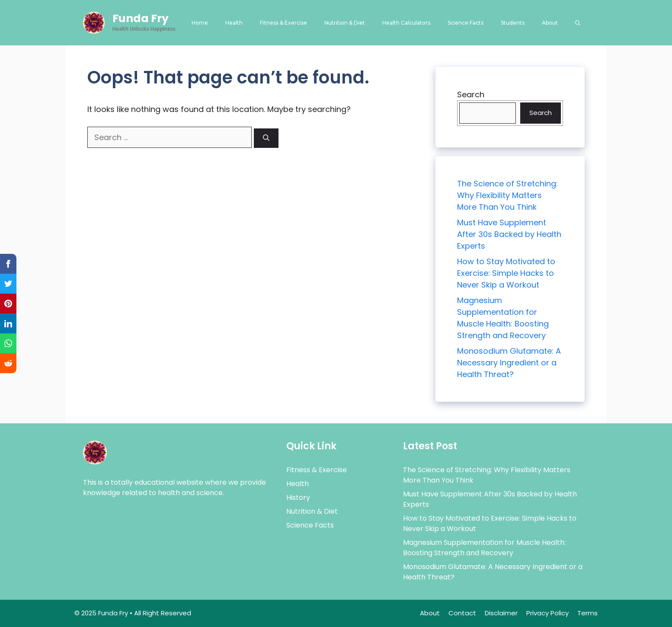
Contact (462, 613)
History (298, 497)
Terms (587, 613)
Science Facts (466, 23)
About (550, 23)
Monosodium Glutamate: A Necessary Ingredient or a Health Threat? (509, 363)
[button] (578, 23)
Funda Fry (141, 18)
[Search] (266, 138)
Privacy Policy (547, 613)
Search (471, 94)
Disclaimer (501, 613)
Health (234, 23)
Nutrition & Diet (345, 23)
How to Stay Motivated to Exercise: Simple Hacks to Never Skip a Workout (506, 273)
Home (200, 23)
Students (513, 23)
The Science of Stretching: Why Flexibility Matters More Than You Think (507, 195)
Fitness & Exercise (283, 23)
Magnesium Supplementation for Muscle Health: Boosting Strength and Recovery (484, 548)
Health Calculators (406, 23)
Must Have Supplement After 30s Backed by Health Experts (509, 234)
